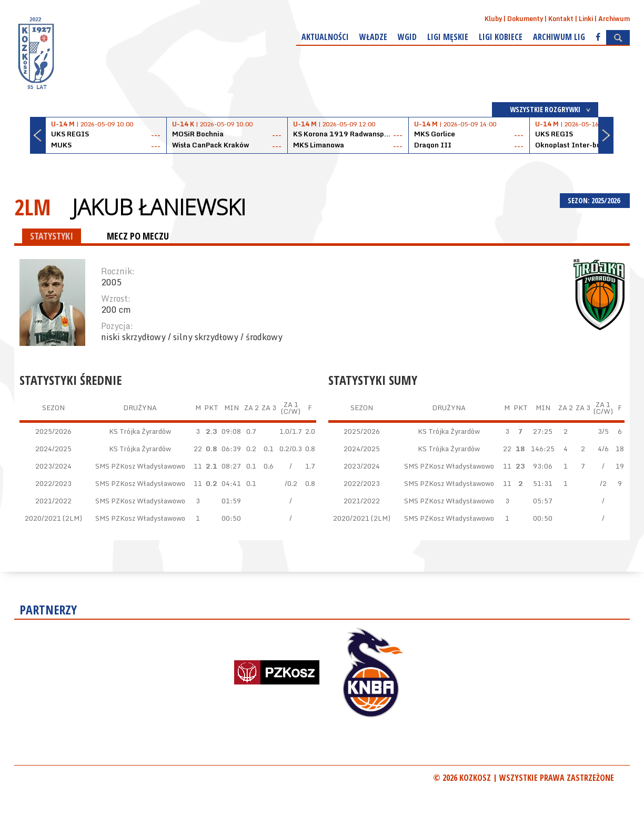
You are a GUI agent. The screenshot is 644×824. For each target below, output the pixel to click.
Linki (586, 19)
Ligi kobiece (501, 37)
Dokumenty (525, 19)
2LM (33, 207)
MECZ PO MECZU (138, 236)
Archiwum (614, 19)
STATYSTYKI (52, 236)
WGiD (407, 37)
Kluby (493, 19)
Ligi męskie (448, 37)
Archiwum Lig (559, 37)
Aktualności (325, 37)
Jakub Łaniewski (159, 207)
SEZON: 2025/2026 (595, 200)
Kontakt (561, 19)
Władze (373, 37)
